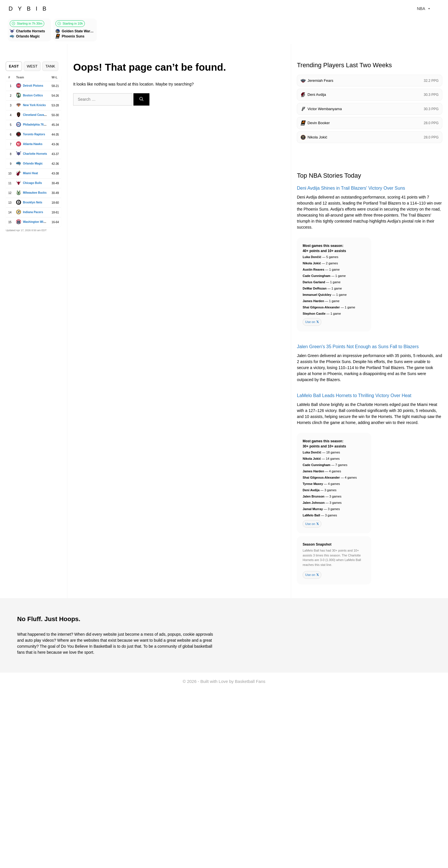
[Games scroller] (224, 31)
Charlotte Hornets (35, 154)
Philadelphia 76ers (35, 125)
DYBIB (30, 9)
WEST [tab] (32, 66)
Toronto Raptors (34, 134)
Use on (312, 322)
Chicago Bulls (32, 183)
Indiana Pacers (33, 212)
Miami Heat (30, 173)
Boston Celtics (33, 95)
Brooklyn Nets (33, 202)
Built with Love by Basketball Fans (233, 681)
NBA (424, 9)
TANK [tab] (50, 66)
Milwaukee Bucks (35, 193)
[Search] (141, 99)
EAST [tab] (14, 66)
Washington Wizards (37, 222)
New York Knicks (34, 105)
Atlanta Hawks (33, 144)
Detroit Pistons (33, 86)
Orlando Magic (33, 164)
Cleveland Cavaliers (36, 115)
